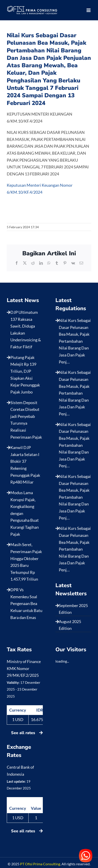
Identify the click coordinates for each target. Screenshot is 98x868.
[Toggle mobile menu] (89, 10)
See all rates (27, 733)
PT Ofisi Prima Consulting (40, 864)
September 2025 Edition (73, 609)
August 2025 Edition (70, 625)
